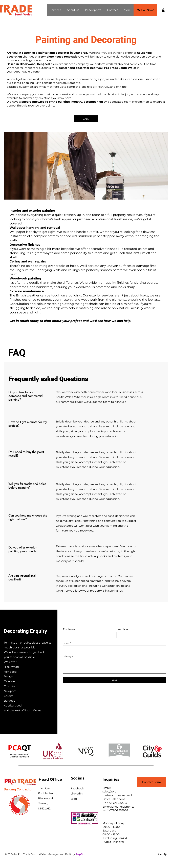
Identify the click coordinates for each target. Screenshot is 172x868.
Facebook (77, 789)
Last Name (123, 629)
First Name (69, 629)
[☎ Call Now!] (145, 10)
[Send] (114, 680)
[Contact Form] (151, 782)
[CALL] (86, 119)
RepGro (81, 854)
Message (68, 656)
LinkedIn (77, 794)
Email (66, 643)
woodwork (84, 287)
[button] (55, 10)
